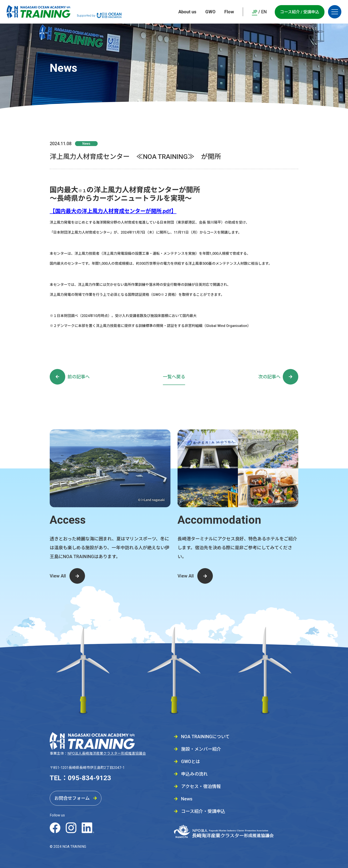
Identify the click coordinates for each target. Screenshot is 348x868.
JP (255, 12)
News (86, 144)
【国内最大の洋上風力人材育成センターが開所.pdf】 (113, 211)
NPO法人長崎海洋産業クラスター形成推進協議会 (107, 753)
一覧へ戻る (174, 377)
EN (264, 12)
